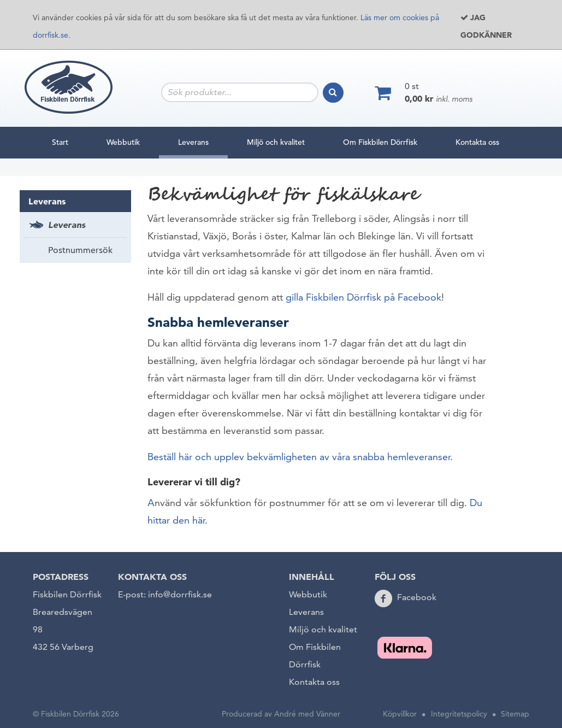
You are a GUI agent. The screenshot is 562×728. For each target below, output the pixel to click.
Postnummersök (80, 250)
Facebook (417, 597)
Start (60, 142)
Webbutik (123, 142)
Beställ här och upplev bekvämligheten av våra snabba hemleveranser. (300, 457)
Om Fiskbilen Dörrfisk (380, 142)
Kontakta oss (477, 142)
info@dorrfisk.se (180, 594)
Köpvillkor (400, 714)
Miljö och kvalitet (276, 142)
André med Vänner (307, 714)
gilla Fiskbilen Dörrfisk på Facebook (363, 297)
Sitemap (515, 714)
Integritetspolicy (459, 714)
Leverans (193, 140)
